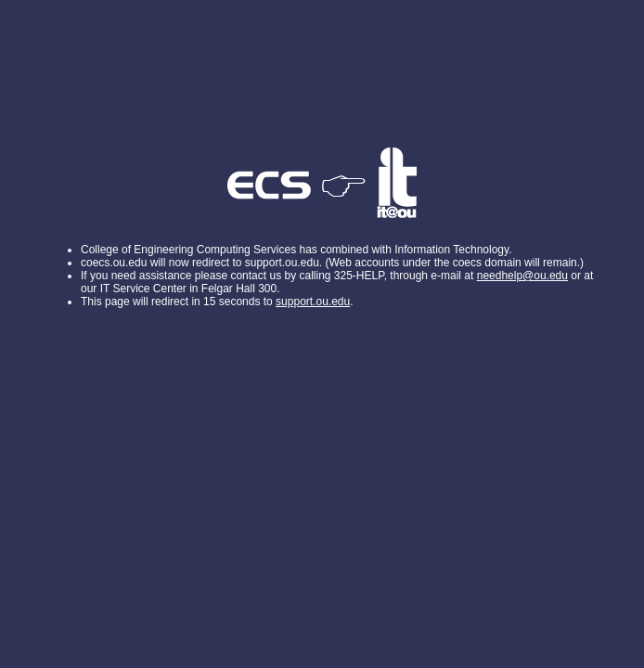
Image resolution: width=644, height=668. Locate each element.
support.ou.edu (313, 302)
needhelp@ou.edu (522, 276)
